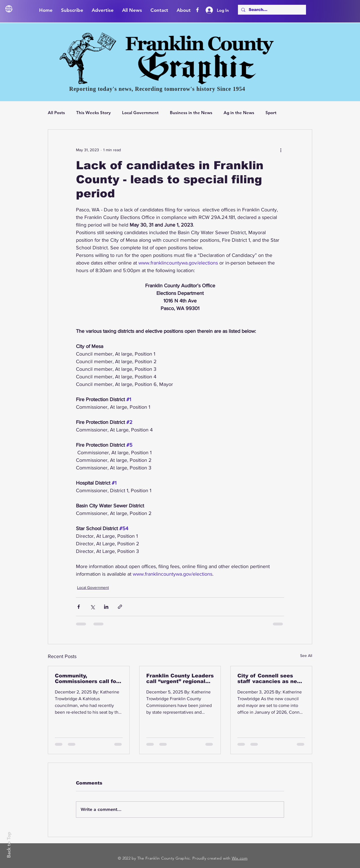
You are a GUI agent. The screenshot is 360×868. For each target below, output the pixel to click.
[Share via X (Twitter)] (92, 607)
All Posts (56, 113)
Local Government (140, 113)
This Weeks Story (94, 113)
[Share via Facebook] (79, 607)
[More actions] (281, 150)
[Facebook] (197, 10)
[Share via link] (120, 607)
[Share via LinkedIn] (106, 607)
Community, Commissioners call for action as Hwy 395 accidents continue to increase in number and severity (87, 679)
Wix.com (240, 858)
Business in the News (191, 113)
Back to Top (9, 845)
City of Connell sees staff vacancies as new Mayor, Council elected (270, 679)
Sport (271, 113)
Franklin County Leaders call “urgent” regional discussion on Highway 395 (180, 679)
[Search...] (271, 10)
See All (306, 655)
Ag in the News (239, 113)
